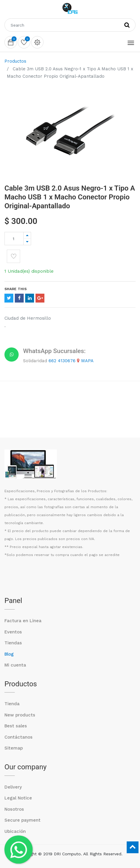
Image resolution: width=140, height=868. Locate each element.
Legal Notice (18, 798)
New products (20, 715)
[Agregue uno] (27, 235)
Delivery (13, 787)
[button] (13, 256)
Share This (16, 289)
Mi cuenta (15, 665)
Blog (9, 654)
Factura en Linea (23, 621)
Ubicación (15, 831)
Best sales (16, 726)
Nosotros (14, 809)
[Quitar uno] (27, 242)
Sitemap (14, 748)
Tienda (12, 704)
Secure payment (22, 820)
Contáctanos (18, 737)
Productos (15, 61)
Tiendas (13, 643)
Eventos (13, 632)
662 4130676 (62, 361)
